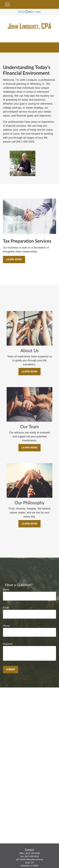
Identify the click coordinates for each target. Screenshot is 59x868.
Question (8, 644)
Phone (6, 626)
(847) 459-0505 (33, 853)
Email (6, 608)
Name (6, 590)
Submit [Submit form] (11, 669)
